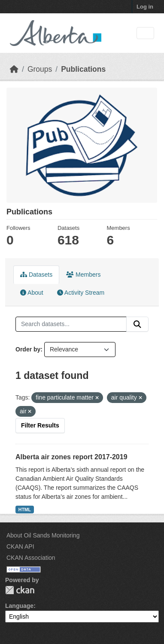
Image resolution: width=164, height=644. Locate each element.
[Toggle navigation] (145, 33)
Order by (28, 349)
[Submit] (137, 324)
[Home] (14, 69)
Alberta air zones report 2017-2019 (71, 457)
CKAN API (20, 546)
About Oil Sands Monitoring (43, 535)
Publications (83, 69)
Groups (40, 69)
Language (19, 606)
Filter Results (40, 425)
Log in (145, 7)
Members (83, 275)
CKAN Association (31, 558)
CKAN (20, 590)
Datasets (36, 275)
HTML (25, 510)
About (32, 293)
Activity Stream (81, 293)
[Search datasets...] (71, 324)
